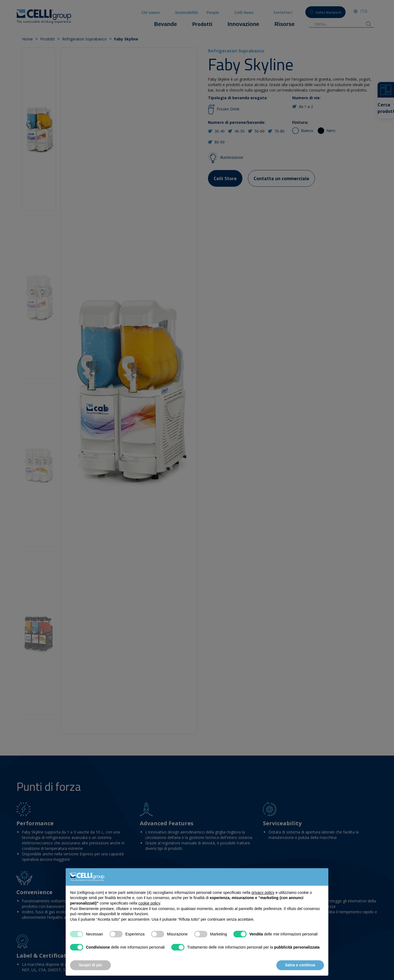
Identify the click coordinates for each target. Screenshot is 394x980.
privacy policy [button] (263, 893)
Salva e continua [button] (300, 965)
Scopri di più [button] (90, 965)
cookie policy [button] (149, 903)
